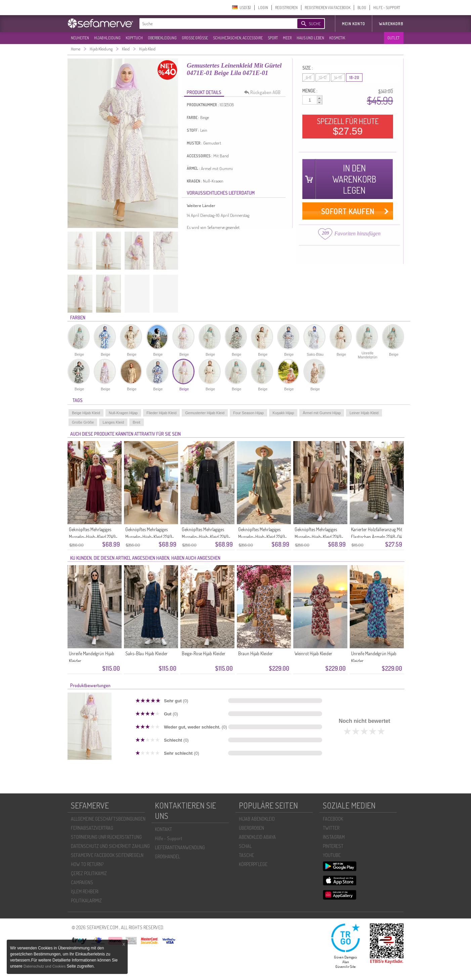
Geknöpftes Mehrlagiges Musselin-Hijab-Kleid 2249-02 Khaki (263, 537)
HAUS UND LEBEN (310, 38)
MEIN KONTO (354, 24)
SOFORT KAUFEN (348, 211)
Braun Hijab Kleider (255, 653)
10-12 (323, 77)
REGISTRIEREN (286, 8)
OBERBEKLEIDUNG (162, 38)
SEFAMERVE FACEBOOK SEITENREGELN (107, 855)
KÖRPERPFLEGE (253, 864)
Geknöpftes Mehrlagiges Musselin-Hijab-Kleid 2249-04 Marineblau (150, 537)
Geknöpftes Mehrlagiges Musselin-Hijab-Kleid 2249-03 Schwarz (206, 537)
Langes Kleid (113, 422)
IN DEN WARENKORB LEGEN (354, 179)
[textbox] (213, 24)
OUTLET (393, 38)
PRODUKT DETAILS (204, 92)
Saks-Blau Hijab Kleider (146, 653)
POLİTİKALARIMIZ (86, 900)
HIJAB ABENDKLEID (257, 819)
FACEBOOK (333, 819)
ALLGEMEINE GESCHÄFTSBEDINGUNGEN (108, 819)
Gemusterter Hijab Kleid (205, 413)
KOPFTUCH (134, 38)
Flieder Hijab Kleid (161, 413)
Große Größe (83, 422)
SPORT (273, 38)
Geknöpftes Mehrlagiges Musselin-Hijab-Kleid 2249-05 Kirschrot (93, 537)
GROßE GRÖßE (195, 38)
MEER (287, 38)
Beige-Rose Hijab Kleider (204, 653)
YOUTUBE (332, 855)
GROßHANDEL (167, 856)
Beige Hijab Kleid (86, 413)
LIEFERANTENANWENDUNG (180, 847)
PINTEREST (333, 846)
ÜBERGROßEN (251, 828)
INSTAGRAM (334, 837)
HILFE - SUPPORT (387, 8)
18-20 (354, 77)
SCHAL (245, 846)
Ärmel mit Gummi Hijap (322, 413)
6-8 (308, 77)
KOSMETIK (337, 38)
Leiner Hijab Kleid (364, 413)
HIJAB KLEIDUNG (107, 38)
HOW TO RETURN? (87, 864)
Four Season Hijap (248, 413)
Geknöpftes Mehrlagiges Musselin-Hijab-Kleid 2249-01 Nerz (319, 537)
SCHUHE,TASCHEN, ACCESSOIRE (238, 38)
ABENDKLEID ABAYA (257, 837)
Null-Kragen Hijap (123, 413)
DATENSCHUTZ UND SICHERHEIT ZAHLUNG (110, 846)
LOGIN (263, 8)
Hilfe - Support (168, 838)
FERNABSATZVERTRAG (92, 828)
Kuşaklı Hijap (283, 413)
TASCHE (246, 855)
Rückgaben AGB (264, 92)
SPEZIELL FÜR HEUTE (348, 126)
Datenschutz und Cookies (45, 966)
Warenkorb (391, 24)
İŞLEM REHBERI (85, 891)
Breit (137, 422)
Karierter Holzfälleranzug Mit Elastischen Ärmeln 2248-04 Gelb (377, 537)
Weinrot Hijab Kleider (313, 653)
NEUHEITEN (80, 38)
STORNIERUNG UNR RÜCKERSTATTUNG (106, 837)
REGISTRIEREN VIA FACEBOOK (328, 8)
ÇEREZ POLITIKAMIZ (89, 873)
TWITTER (331, 828)
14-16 (338, 77)
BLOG (362, 8)
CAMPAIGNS (82, 882)
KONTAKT (163, 829)
